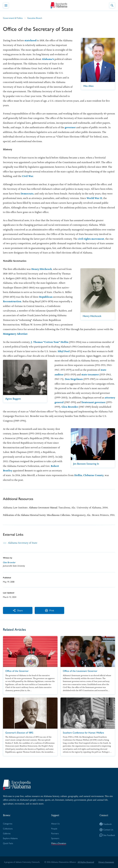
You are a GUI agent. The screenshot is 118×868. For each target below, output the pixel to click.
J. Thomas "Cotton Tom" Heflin (50, 342)
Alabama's (48, 59)
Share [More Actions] (18, 610)
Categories (8, 823)
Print (49, 610)
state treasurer (90, 374)
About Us (55, 823)
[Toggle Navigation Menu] (6, 5)
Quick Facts (8, 843)
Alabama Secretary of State (23, 543)
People (54, 828)
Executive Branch (35, 18)
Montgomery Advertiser (15, 334)
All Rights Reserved (86, 862)
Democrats (27, 194)
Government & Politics (13, 18)
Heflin (78, 475)
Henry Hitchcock (42, 269)
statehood (30, 40)
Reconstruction (12, 301)
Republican (46, 297)
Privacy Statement (106, 862)
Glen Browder (70, 407)
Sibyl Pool (64, 351)
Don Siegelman (74, 379)
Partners (55, 833)
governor (70, 127)
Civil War (28, 176)
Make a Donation (59, 843)
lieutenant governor (93, 402)
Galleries (7, 833)
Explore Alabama (10, 838)
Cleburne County (93, 475)
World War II (94, 198)
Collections (8, 828)
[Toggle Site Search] (112, 5)
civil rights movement (91, 239)
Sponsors (55, 838)
